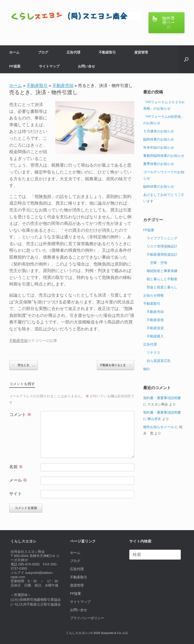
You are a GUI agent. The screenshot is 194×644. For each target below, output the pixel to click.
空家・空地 (159, 263)
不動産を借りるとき (116, 365)
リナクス (153, 353)
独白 (147, 369)
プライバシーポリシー (87, 618)
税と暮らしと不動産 (162, 279)
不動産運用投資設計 (162, 255)
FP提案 (15, 66)
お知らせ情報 (153, 295)
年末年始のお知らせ (159, 147)
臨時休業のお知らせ (159, 139)
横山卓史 (154, 419)
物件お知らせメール (159, 427)
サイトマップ (49, 66)
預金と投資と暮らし (162, 287)
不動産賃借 (155, 320)
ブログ (43, 52)
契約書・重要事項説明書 (162, 398)
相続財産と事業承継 (162, 271)
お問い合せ (86, 66)
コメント (20, 415)
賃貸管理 (141, 52)
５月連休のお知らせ (159, 131)
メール (18, 480)
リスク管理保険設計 (162, 246)
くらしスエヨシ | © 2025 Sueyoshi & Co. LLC (97, 633)
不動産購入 (155, 336)
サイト (16, 494)
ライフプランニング (162, 238)
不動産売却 (63, 86)
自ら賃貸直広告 (159, 361)
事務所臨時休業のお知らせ (164, 156)
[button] (186, 59)
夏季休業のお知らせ (159, 164)
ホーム (14, 52)
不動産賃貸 (155, 328)
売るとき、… (24, 365)
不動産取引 (107, 52)
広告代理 (73, 52)
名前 (16, 467)
